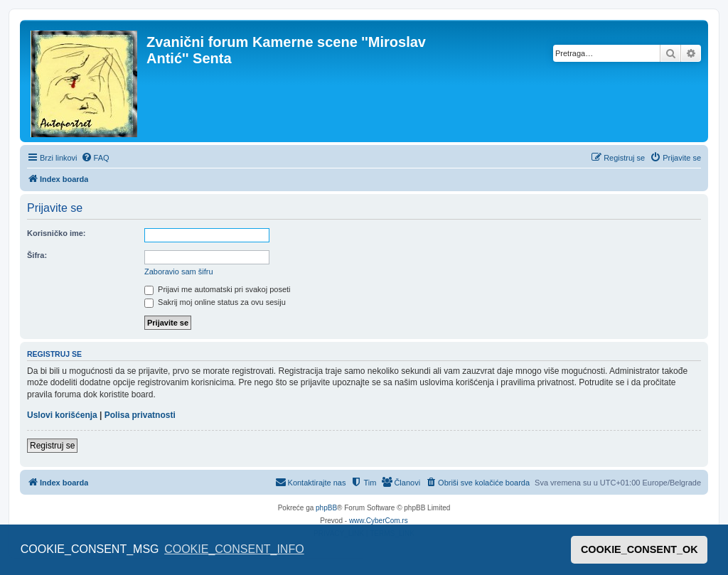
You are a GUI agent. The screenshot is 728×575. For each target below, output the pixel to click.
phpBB (326, 508)
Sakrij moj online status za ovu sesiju (215, 302)
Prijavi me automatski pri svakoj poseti (218, 289)
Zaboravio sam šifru (179, 272)
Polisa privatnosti (140, 415)
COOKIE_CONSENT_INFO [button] (234, 549)
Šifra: (37, 255)
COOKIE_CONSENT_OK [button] (639, 549)
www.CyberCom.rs (379, 521)
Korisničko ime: (57, 233)
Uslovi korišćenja (62, 415)
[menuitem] (95, 158)
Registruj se (52, 446)
